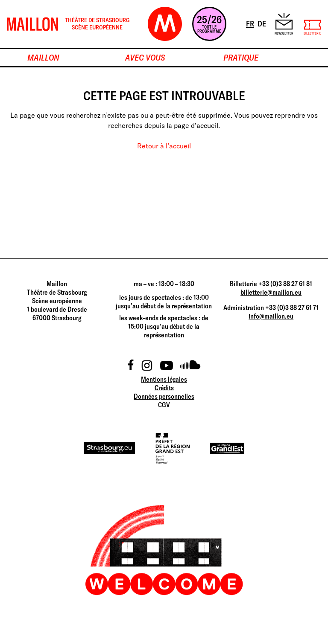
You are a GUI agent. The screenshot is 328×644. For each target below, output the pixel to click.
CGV (164, 405)
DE (262, 23)
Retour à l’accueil (164, 146)
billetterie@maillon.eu (271, 292)
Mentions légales (164, 379)
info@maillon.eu (271, 316)
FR (251, 23)
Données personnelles (164, 396)
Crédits (164, 388)
